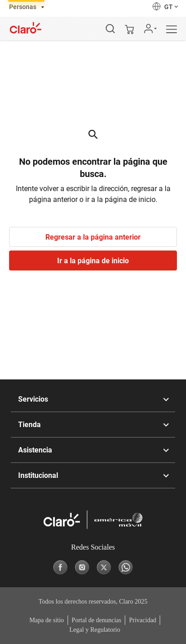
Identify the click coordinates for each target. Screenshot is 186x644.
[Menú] (176, 29)
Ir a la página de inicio (93, 261)
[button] (166, 7)
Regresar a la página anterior (93, 237)
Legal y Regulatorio (95, 630)
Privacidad (142, 620)
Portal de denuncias (97, 620)
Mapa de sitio (47, 620)
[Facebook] (60, 567)
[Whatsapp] (126, 567)
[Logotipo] (26, 28)
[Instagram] (82, 567)
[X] (104, 567)
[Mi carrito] (129, 29)
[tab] (27, 6)
